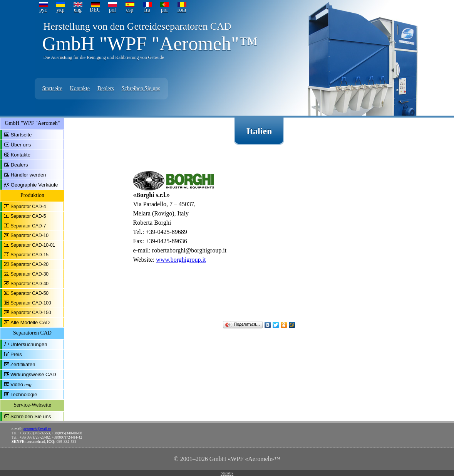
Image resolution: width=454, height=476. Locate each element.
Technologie (24, 394)
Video (17, 384)
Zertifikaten (23, 364)
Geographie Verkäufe (34, 185)
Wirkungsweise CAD (33, 374)
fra (147, 10)
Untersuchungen (29, 344)
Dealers (106, 88)
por (165, 10)
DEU (95, 10)
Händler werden (28, 175)
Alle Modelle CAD (30, 322)
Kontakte (80, 88)
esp (130, 10)
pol (112, 10)
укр (61, 10)
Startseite (52, 88)
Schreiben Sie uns (141, 88)
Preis (16, 354)
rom (182, 10)
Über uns (21, 145)
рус (43, 10)
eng (78, 10)
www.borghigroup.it (181, 260)
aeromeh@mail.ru (37, 429)
